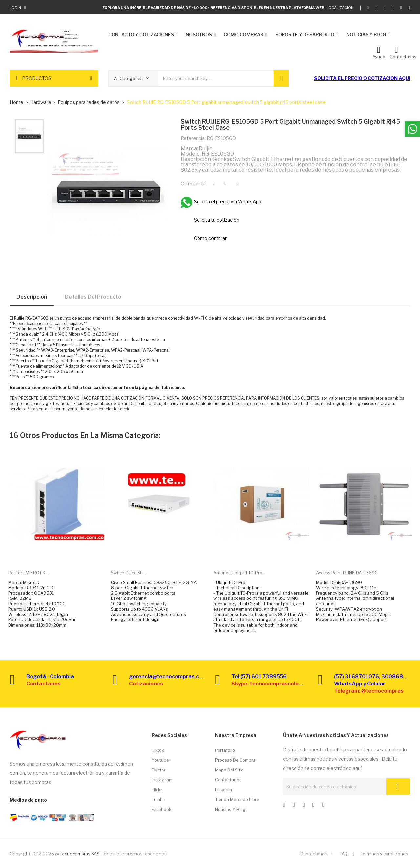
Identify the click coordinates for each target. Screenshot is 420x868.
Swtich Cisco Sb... (128, 573)
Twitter (159, 770)
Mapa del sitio (229, 770)
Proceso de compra (235, 760)
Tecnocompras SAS (80, 854)
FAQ (344, 854)
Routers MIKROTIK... (28, 573)
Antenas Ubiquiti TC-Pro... (239, 573)
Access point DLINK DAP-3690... (348, 573)
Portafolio (225, 750)
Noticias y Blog (230, 809)
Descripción (32, 297)
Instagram (162, 780)
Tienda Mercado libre (237, 799)
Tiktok (158, 750)
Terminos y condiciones (384, 854)
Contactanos (228, 780)
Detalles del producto (93, 297)
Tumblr (158, 799)
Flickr (157, 790)
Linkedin (223, 790)
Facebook (161, 809)
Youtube (160, 760)
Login (15, 8)
